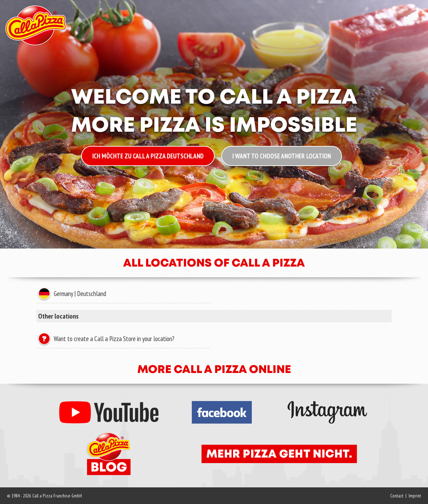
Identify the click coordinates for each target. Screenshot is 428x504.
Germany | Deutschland (79, 294)
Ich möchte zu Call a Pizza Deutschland (148, 156)
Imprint (415, 496)
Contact (397, 496)
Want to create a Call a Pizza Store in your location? (113, 339)
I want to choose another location (282, 156)
